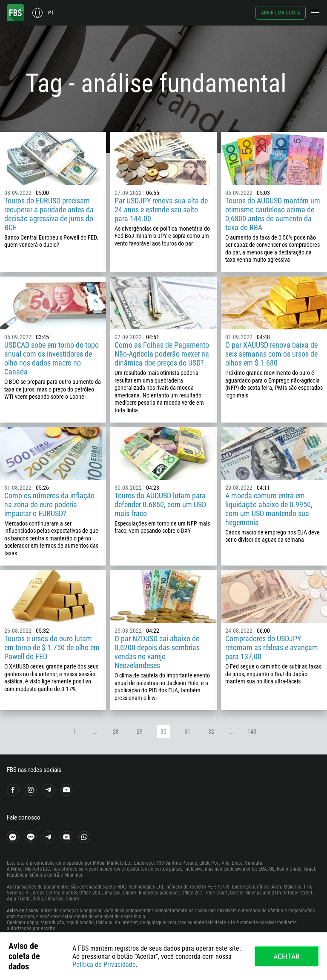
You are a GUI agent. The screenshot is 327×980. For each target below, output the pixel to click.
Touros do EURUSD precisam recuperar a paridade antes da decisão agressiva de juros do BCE (49, 214)
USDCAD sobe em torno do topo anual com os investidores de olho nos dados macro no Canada (52, 358)
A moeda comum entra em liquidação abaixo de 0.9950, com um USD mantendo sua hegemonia (269, 509)
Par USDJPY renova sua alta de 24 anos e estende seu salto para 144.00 (161, 210)
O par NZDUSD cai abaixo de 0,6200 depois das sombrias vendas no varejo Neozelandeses (157, 652)
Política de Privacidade (104, 964)
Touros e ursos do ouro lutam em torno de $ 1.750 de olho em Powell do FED (52, 647)
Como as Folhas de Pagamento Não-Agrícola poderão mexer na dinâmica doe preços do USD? (162, 354)
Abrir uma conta (281, 13)
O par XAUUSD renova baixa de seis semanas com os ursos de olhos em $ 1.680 (271, 354)
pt (51, 13)
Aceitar (287, 956)
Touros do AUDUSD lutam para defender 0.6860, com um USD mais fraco (160, 504)
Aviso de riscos (22, 911)
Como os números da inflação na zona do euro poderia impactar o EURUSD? (49, 504)
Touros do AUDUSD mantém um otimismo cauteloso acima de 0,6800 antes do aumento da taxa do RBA (273, 214)
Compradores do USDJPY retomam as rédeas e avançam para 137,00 (272, 647)
